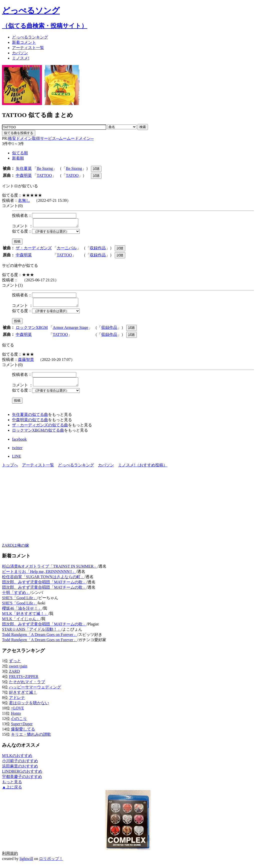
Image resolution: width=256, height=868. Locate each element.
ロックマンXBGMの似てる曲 (38, 435)
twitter (17, 452)
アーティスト (28, 48)
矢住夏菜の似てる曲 (30, 419)
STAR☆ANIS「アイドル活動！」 (32, 634)
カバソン (20, 53)
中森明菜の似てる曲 (30, 424)
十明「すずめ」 (16, 597)
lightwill (26, 863)
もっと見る (12, 786)
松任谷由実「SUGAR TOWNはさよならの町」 (43, 581)
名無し (24, 200)
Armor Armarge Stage (70, 330)
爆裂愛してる (23, 734)
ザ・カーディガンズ (34, 249)
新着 (24, 42)
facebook (19, 444)
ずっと (15, 665)
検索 (143, 127)
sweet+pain (18, 671)
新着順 (18, 158)
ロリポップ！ (51, 863)
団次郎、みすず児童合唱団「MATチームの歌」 (44, 587)
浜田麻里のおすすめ (20, 771)
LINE (16, 461)
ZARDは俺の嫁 (15, 550)
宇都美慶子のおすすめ (22, 781)
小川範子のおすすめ (20, 765)
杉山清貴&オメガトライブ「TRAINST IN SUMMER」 (50, 571)
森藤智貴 (26, 362)
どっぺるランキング (76, 470)
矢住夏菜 (24, 168)
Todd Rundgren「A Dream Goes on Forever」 (40, 639)
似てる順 (20, 153)
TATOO (72, 175)
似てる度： (22, 233)
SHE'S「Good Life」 (19, 602)
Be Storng (45, 168)
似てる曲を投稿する (19, 133)
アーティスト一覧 (38, 470)
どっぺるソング (31, 11)
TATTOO (44, 175)
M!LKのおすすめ (17, 760)
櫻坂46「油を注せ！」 (22, 613)
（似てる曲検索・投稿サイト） (45, 26)
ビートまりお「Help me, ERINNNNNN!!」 (39, 576)
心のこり (19, 723)
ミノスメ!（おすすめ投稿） (143, 470)
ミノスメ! (21, 58)
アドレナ (17, 702)
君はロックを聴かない (29, 707)
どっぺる (30, 37)
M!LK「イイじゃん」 (21, 623)
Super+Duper (22, 728)
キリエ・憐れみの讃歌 (31, 739)
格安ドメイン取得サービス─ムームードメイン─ (51, 138)
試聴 (96, 169)
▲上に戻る (12, 792)
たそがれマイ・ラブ (27, 686)
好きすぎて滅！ (23, 697)
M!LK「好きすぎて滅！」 (25, 618)
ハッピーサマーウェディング (35, 692)
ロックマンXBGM (32, 330)
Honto (16, 718)
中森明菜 (24, 175)
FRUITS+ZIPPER (24, 681)
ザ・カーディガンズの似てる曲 (40, 429)
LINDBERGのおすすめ (22, 776)
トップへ (10, 470)
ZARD (14, 676)
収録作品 (98, 249)
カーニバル (67, 249)
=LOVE (17, 713)
